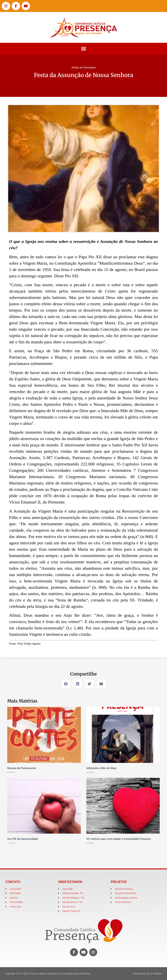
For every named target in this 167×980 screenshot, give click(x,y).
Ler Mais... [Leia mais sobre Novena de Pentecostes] (12, 772)
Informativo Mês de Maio (101, 768)
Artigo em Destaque (84, 67)
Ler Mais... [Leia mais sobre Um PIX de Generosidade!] (12, 843)
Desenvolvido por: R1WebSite (147, 974)
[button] (83, 49)
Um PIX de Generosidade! (23, 839)
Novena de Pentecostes (22, 768)
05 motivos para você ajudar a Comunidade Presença (119, 839)
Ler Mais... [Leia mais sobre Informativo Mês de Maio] (91, 772)
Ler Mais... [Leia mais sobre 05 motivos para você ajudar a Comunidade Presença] (91, 843)
